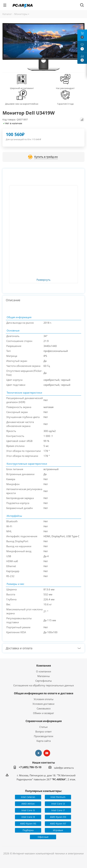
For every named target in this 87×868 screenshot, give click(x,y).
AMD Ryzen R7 (58, 824)
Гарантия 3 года (65, 104)
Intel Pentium (58, 797)
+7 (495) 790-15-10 (30, 767)
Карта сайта (44, 741)
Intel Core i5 (28, 810)
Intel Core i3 (58, 804)
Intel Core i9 (28, 817)
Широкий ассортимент (22, 88)
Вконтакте (39, 753)
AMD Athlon (28, 804)
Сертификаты (44, 681)
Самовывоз (44, 708)
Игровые (58, 830)
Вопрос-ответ (43, 731)
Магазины (44, 676)
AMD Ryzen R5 (28, 824)
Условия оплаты (44, 699)
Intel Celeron (28, 797)
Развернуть (43, 280)
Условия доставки (43, 704)
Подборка (28, 830)
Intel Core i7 (58, 810)
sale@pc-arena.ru (64, 768)
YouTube (47, 753)
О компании (44, 671)
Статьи (43, 727)
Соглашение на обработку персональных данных (44, 685)
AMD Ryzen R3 (58, 817)
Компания (44, 666)
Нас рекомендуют (65, 88)
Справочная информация (44, 721)
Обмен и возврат (43, 713)
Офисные (43, 837)
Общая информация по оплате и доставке (44, 693)
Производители (44, 736)
